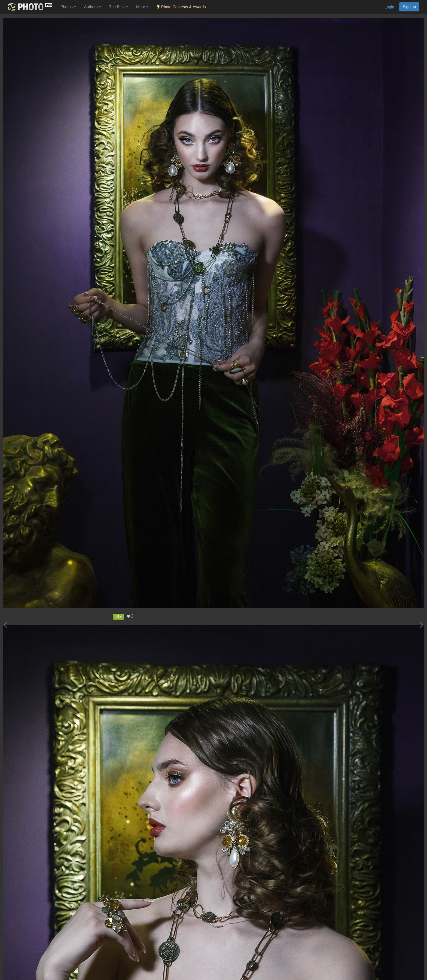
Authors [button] (93, 7)
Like (118, 616)
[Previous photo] (5, 625)
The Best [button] (118, 7)
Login (389, 7)
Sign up (409, 7)
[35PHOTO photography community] (30, 7)
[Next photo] (422, 625)
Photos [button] (68, 7)
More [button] (142, 7)
